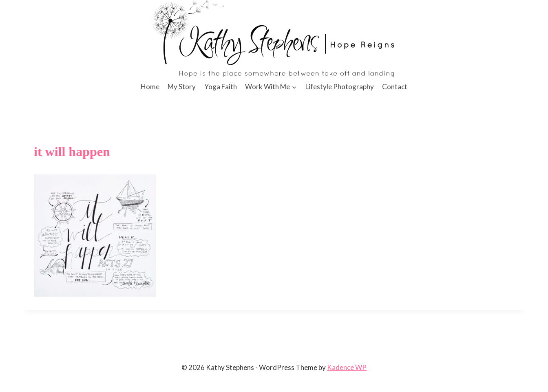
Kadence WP (347, 367)
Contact (395, 87)
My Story (182, 87)
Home (150, 87)
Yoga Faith (221, 87)
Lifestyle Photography (340, 87)
